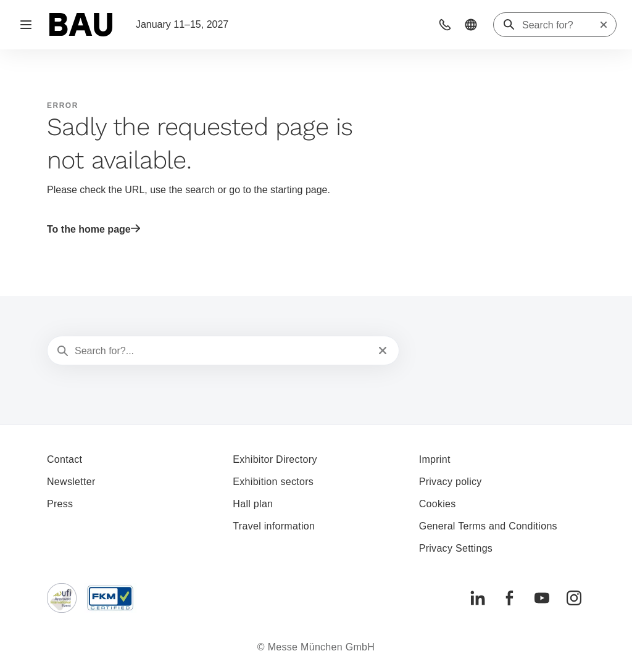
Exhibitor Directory (275, 459)
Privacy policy (451, 482)
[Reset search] (604, 25)
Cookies (438, 504)
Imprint (435, 459)
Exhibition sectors (273, 482)
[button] (445, 25)
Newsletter (71, 482)
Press (60, 504)
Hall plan (253, 504)
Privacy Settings (456, 548)
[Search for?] (560, 25)
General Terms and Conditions (488, 526)
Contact (64, 459)
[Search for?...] (222, 351)
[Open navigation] (26, 25)
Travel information (274, 526)
